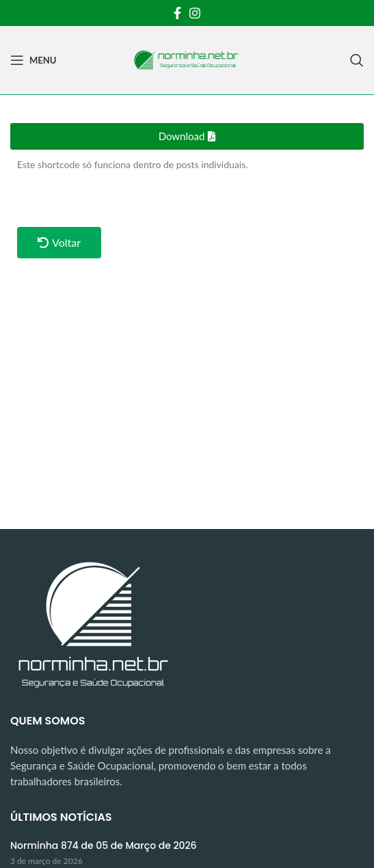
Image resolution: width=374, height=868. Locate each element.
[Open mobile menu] (33, 60)
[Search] (357, 60)
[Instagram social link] (195, 13)
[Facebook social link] (177, 13)
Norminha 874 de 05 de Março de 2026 (104, 846)
